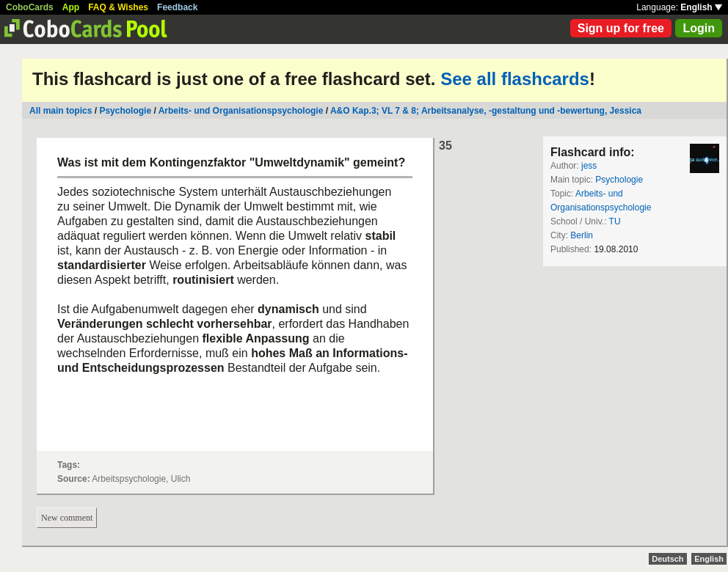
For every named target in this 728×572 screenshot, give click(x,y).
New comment (67, 518)
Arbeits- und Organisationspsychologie (241, 111)
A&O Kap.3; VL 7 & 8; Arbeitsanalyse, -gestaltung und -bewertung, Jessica (486, 111)
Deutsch (667, 559)
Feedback (177, 7)
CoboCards (30, 7)
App (71, 7)
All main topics (61, 111)
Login (699, 28)
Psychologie (125, 111)
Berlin (582, 235)
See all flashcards (515, 79)
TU (615, 221)
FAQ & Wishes (118, 7)
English (701, 7)
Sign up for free (621, 28)
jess (589, 166)
